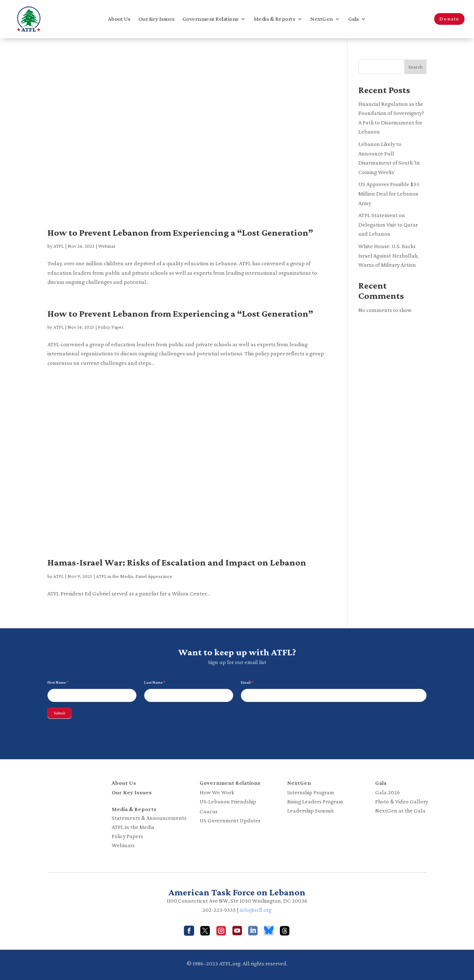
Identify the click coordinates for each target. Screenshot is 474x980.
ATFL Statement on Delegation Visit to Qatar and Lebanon (388, 224)
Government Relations (210, 19)
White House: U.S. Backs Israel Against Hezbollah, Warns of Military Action (388, 255)
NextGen (321, 19)
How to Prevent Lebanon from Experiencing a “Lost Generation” (180, 233)
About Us (119, 19)
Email (247, 682)
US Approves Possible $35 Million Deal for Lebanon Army (389, 193)
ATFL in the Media (114, 576)
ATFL (59, 246)
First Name (58, 682)
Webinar (107, 246)
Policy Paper (111, 327)
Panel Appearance (154, 576)
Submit (59, 713)
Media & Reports (274, 19)
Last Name (155, 682)
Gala (353, 19)
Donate (449, 19)
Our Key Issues (156, 19)
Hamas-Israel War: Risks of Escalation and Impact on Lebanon (177, 562)
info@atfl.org (256, 910)
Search (415, 67)
